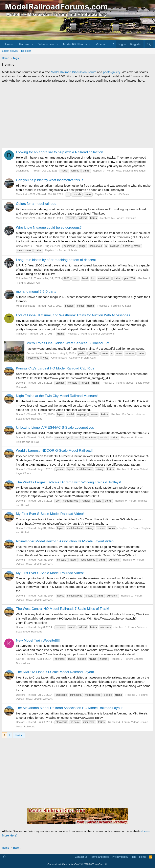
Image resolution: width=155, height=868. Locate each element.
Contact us (81, 857)
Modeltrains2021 (26, 194)
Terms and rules (100, 857)
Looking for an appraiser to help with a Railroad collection (60, 152)
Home (9, 44)
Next (17, 735)
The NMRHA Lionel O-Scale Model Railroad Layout (55, 672)
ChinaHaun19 (24, 246)
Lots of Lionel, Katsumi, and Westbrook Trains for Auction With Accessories (73, 315)
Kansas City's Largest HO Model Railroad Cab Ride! (56, 368)
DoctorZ (21, 383)
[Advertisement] (77, 115)
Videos (101, 44)
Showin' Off (33, 283)
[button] (33, 44)
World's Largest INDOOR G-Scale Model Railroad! (54, 451)
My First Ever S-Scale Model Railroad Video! (50, 514)
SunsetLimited (35, 353)
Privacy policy (120, 857)
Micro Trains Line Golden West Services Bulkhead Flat (68, 343)
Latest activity (10, 51)
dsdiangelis (23, 171)
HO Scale (123, 194)
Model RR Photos (75, 44)
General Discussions (102, 334)
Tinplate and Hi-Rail (27, 442)
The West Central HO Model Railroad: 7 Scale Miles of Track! (63, 609)
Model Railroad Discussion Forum (74, 72)
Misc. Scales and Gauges (131, 171)
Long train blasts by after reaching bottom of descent (56, 260)
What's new (46, 44)
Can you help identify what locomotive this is (50, 180)
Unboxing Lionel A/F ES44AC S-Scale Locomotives (55, 428)
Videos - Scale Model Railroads (34, 564)
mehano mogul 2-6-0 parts (36, 292)
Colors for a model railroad (36, 204)
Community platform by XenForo (77, 864)
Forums (24, 44)
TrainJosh (22, 334)
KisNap (20, 659)
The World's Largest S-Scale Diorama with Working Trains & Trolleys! (69, 482)
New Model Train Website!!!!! (38, 640)
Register (26, 51)
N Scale (72, 250)
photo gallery (112, 72)
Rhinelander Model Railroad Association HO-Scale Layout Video (65, 541)
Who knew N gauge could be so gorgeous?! (49, 228)
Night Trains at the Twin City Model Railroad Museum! (57, 396)
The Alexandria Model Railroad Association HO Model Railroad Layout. (70, 708)
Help (134, 857)
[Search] (149, 44)
